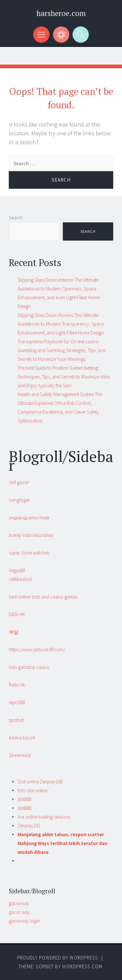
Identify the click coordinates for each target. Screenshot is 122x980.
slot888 (25, 799)
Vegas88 (17, 570)
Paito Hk (17, 685)
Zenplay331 (29, 826)
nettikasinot (20, 579)
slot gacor (19, 482)
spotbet (16, 720)
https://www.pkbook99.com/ (37, 650)
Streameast (20, 755)
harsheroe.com (61, 13)
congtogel (19, 500)
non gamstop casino (29, 667)
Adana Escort (22, 738)
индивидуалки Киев (29, 518)
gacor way (19, 912)
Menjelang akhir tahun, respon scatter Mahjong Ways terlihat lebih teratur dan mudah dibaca (62, 843)
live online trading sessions (44, 817)
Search (16, 218)
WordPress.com (82, 966)
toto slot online (33, 790)
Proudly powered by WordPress (57, 958)
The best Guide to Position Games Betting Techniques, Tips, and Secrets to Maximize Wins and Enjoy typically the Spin (64, 377)
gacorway (19, 903)
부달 (14, 632)
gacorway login (24, 921)
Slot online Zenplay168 (40, 782)
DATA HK (17, 614)
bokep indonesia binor (31, 535)
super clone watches (29, 553)
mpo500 (17, 702)
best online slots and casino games (43, 597)
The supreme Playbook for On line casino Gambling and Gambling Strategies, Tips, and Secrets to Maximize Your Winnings (62, 350)
